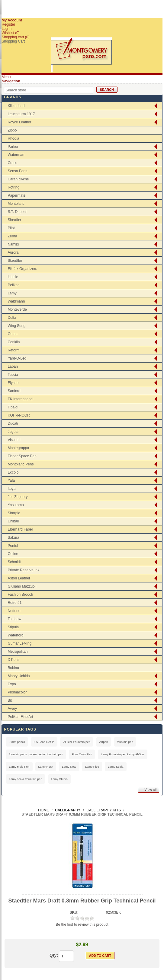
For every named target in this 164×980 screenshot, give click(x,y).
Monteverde (17, 309)
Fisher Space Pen (22, 456)
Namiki (13, 244)
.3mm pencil (17, 742)
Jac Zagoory (18, 497)
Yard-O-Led (17, 358)
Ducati (13, 423)
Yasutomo (16, 505)
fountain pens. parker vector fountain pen (36, 754)
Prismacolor (17, 692)
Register (8, 24)
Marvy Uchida (19, 676)
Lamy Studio (59, 779)
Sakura (13, 538)
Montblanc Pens (21, 464)
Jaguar (13, 432)
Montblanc (16, 204)
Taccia (13, 375)
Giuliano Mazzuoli (22, 586)
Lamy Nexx (46, 767)
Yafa (11, 480)
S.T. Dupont (17, 212)
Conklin (14, 342)
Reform (13, 350)
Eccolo (13, 472)
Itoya (11, 489)
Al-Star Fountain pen (77, 742)
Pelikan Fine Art (20, 717)
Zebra (12, 236)
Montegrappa (18, 448)
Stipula (13, 627)
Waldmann (16, 301)
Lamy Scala (116, 767)
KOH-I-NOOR (19, 415)
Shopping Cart (13, 41)
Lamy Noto (69, 767)
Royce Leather (19, 122)
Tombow (14, 619)
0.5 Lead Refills (44, 742)
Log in (6, 29)
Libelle (13, 277)
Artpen (104, 742)
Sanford (14, 391)
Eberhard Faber (20, 529)
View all (150, 790)
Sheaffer (14, 220)
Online (13, 554)
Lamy (12, 293)
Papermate (16, 195)
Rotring (13, 187)
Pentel (13, 546)
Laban (13, 366)
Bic (10, 700)
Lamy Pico (92, 767)
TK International (20, 399)
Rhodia (13, 138)
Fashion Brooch (20, 595)
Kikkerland (16, 106)
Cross (12, 163)
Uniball (13, 521)
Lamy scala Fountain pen (25, 779)
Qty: (54, 955)
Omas (12, 334)
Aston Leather (19, 578)
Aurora (13, 252)
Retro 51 (14, 603)
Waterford (15, 635)
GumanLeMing (19, 643)
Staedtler (15, 261)
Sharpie (14, 513)
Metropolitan (18, 652)
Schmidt (14, 562)
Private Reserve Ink (23, 570)
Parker (13, 147)
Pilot (11, 228)
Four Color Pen (82, 754)
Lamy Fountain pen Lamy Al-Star (123, 754)
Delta (12, 318)
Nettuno (14, 611)
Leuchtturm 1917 (21, 114)
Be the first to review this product (82, 924)
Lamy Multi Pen (19, 767)
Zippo (12, 130)
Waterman (16, 155)
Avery (12, 709)
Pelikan (13, 285)
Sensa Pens (17, 171)
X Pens (13, 660)
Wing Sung (16, 326)
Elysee (13, 383)
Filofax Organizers (22, 269)
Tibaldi (13, 407)
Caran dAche (18, 179)
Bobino (13, 668)
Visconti (14, 440)
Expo (12, 684)
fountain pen (125, 742)
